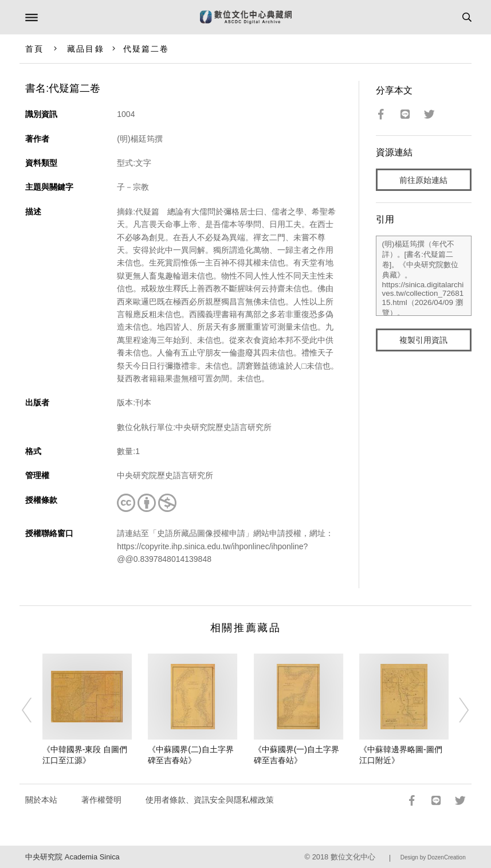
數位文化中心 (353, 857)
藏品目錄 (85, 49)
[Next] (457, 710)
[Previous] (34, 710)
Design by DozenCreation (433, 857)
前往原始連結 (423, 180)
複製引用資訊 (423, 340)
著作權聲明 (101, 800)
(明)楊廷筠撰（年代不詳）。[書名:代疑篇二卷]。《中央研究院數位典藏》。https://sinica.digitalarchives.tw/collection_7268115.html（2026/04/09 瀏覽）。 (424, 276)
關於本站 (41, 800)
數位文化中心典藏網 (246, 17)
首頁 (34, 49)
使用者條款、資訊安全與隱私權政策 (210, 800)
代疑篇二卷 (146, 49)
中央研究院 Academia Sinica (72, 857)
